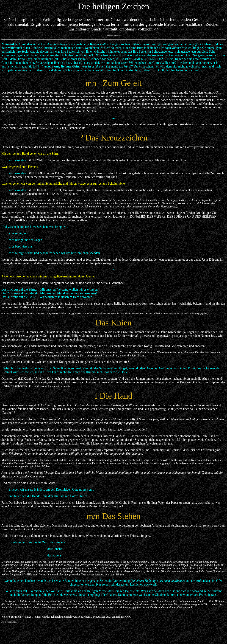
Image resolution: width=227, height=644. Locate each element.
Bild (73, 313)
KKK (128, 617)
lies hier (117, 506)
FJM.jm (14, 622)
